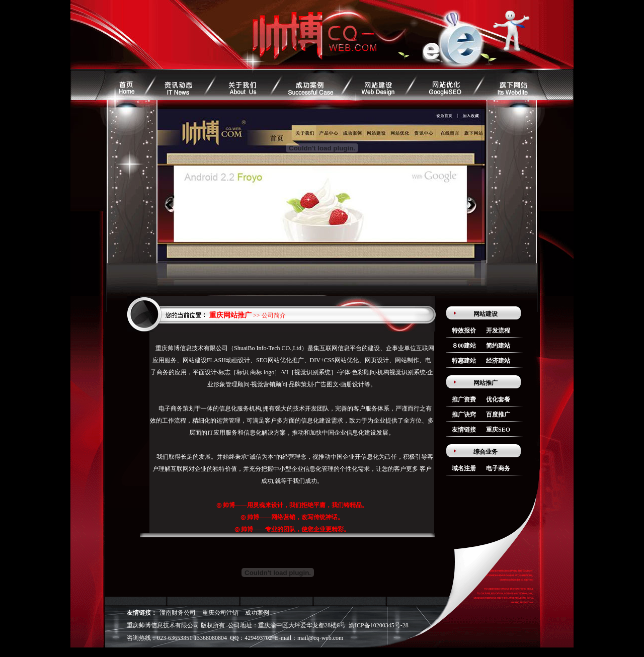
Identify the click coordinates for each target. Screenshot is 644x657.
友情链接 (464, 430)
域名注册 (464, 468)
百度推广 (498, 415)
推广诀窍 (464, 415)
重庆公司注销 (220, 613)
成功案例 (257, 613)
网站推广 (486, 383)
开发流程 (498, 331)
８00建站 (464, 346)
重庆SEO (498, 430)
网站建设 (486, 314)
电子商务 (498, 468)
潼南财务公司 (178, 613)
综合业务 (486, 452)
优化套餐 (498, 399)
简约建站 (498, 346)
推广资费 (464, 399)
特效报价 (464, 331)
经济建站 (498, 361)
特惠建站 (464, 361)
